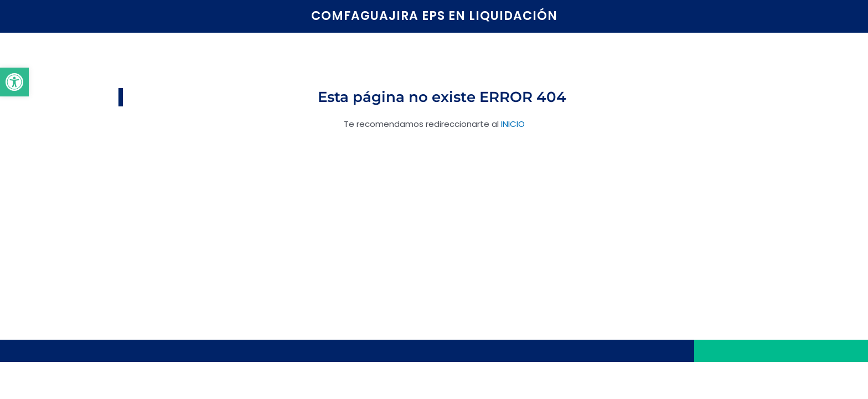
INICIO (513, 124)
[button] (14, 82)
